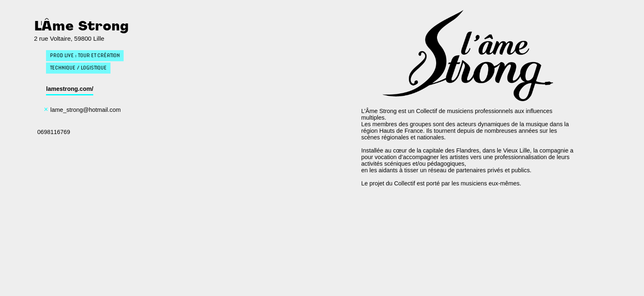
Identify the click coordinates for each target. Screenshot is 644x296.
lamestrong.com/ (70, 89)
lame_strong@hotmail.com (86, 110)
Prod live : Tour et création (85, 55)
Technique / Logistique (78, 68)
